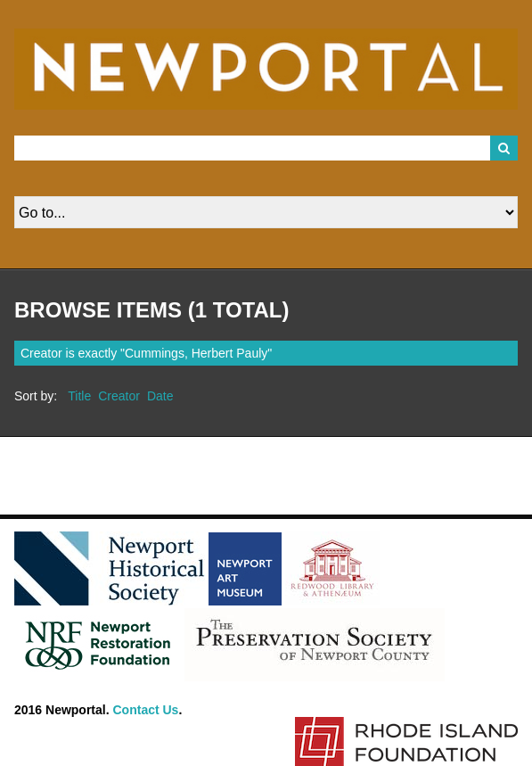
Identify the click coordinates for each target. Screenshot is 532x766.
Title (79, 396)
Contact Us (146, 710)
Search (504, 148)
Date (160, 396)
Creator (119, 396)
